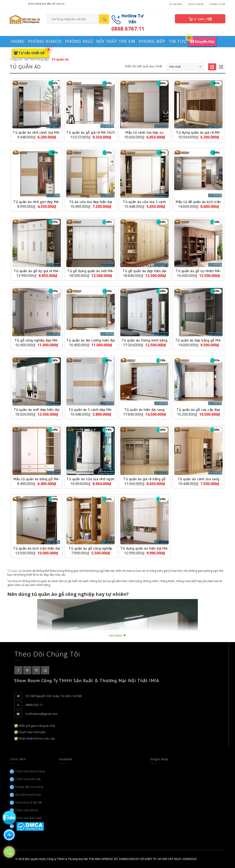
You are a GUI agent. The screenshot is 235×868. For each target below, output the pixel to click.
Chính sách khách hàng (30, 771)
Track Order (196, 4)
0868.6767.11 (128, 29)
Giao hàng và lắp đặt (28, 802)
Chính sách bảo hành (29, 818)
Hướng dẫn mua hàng (29, 787)
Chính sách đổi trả (27, 810)
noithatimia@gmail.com (42, 714)
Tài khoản (175, 4)
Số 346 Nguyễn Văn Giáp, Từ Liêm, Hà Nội (54, 696)
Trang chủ (16, 59)
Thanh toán (217, 4)
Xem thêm (116, 636)
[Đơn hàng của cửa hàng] (185, 67)
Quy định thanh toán (28, 795)
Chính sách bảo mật (28, 779)
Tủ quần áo (15, 571)
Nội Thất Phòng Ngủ (37, 59)
